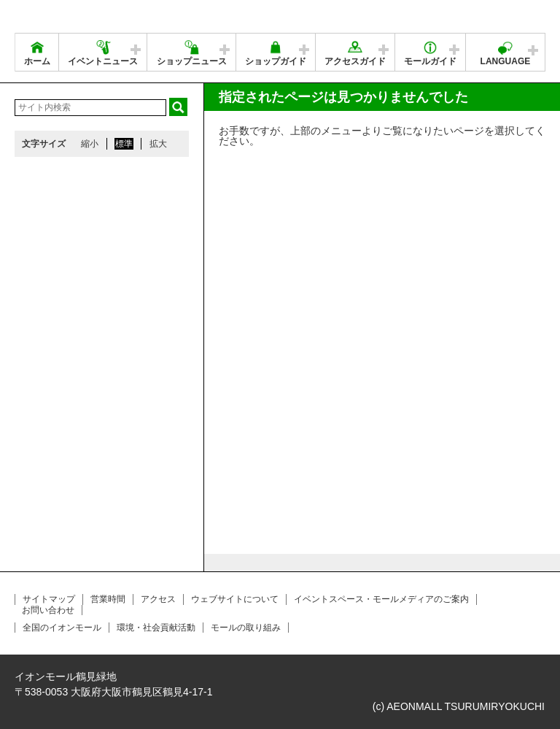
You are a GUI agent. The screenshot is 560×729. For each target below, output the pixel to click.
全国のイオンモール (62, 628)
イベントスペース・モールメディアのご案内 (381, 599)
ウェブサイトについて (235, 599)
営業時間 (108, 599)
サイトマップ (49, 599)
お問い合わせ (48, 610)
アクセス (158, 599)
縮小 (90, 144)
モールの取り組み (246, 628)
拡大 (158, 144)
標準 (124, 144)
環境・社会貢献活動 (156, 628)
